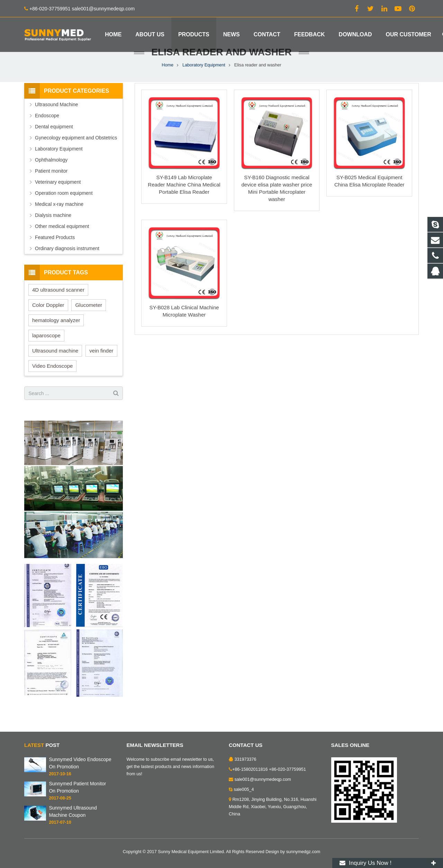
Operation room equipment (64, 211)
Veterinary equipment (58, 200)
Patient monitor (51, 189)
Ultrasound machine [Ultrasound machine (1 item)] (55, 369)
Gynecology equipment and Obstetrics (76, 156)
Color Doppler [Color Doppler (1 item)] (48, 323)
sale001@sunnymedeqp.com (263, 779)
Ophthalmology (51, 178)
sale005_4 (244, 789)
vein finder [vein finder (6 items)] (101, 369)
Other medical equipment (62, 244)
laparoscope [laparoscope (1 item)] (46, 353)
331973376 (246, 759)
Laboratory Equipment (204, 83)
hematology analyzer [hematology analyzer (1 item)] (56, 338)
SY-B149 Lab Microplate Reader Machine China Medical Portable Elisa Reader (184, 203)
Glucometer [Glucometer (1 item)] (89, 323)
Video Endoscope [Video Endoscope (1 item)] (52, 384)
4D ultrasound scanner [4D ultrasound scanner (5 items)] (58, 308)
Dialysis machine (53, 233)
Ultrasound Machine (57, 122)
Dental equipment (54, 145)
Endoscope (47, 134)
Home (168, 83)
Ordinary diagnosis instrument (67, 266)
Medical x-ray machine (59, 222)
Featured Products (55, 255)
